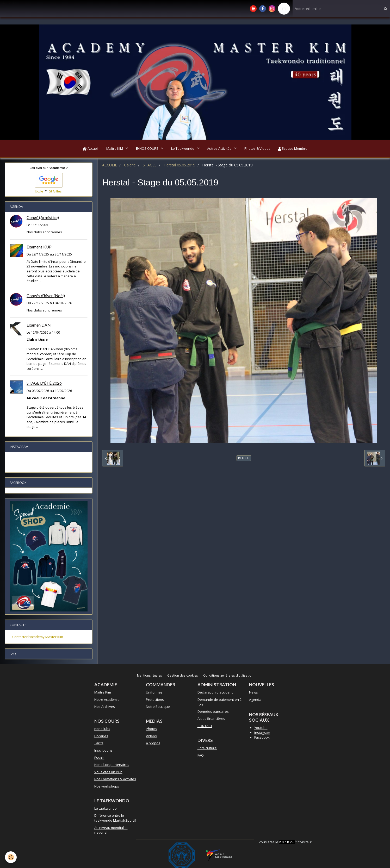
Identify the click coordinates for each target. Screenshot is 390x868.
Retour (244, 458)
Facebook (262, 738)
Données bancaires (213, 712)
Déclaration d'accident (215, 692)
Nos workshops (107, 786)
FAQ (201, 755)
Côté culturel (207, 748)
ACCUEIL (110, 165)
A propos (153, 743)
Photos (151, 729)
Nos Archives (105, 707)
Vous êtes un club (108, 772)
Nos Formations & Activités (115, 779)
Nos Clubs (102, 729)
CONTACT (205, 726)
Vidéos (151, 736)
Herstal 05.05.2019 (179, 165)
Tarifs (99, 743)
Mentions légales (150, 675)
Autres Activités (220, 149)
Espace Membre (293, 149)
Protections (155, 700)
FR (284, 9)
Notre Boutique (158, 707)
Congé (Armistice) (43, 218)
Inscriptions (103, 751)
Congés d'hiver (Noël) (46, 296)
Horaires (101, 736)
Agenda (255, 700)
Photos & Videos (257, 149)
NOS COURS (147, 149)
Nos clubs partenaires (112, 765)
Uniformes (154, 692)
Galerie (130, 165)
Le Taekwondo (183, 149)
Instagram (262, 733)
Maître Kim (103, 692)
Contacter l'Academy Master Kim (38, 637)
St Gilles (55, 191)
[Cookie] (11, 857)
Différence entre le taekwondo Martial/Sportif (115, 818)
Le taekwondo (106, 809)
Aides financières (211, 719)
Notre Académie (107, 700)
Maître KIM (115, 149)
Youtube (261, 728)
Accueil (90, 149)
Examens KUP (39, 247)
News (253, 692)
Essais (99, 758)
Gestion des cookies (183, 675)
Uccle (39, 191)
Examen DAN (39, 325)
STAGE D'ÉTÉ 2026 (44, 383)
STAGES (150, 165)
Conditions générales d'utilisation (228, 675)
